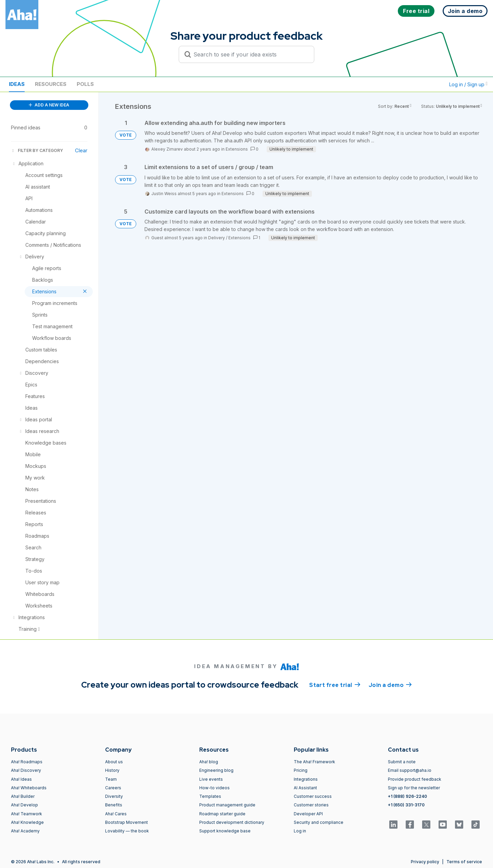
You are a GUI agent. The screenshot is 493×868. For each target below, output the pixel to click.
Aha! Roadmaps (27, 762)
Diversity (114, 796)
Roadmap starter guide (222, 814)
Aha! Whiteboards (29, 788)
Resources (51, 84)
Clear (81, 150)
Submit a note (402, 762)
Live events (211, 779)
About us (114, 762)
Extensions (237, 149)
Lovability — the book (127, 831)
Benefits (114, 805)
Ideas (17, 84)
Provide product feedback (415, 779)
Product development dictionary (232, 822)
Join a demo (390, 685)
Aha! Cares (116, 814)
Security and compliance (319, 822)
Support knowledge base (225, 831)
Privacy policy (425, 862)
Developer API (308, 814)
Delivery (217, 238)
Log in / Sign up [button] (468, 84)
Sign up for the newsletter (414, 788)
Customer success (313, 796)
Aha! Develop (24, 805)
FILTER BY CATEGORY (37, 150)
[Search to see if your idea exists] (250, 54)
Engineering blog (216, 770)
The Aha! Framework (314, 762)
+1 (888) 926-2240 (407, 796)
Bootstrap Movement (127, 822)
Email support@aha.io (410, 770)
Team (111, 779)
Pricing (301, 770)
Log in (300, 831)
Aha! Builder (23, 796)
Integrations (306, 779)
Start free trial (335, 685)
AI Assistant (305, 788)
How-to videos (214, 788)
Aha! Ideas (21, 779)
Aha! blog (209, 762)
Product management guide (227, 805)
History (112, 770)
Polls (85, 84)
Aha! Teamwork (27, 814)
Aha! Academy (25, 831)
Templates (210, 796)
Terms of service (464, 862)
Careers (113, 788)
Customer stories (311, 805)
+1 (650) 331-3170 (406, 805)
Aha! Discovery (26, 770)
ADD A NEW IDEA (49, 105)
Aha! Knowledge (27, 822)
